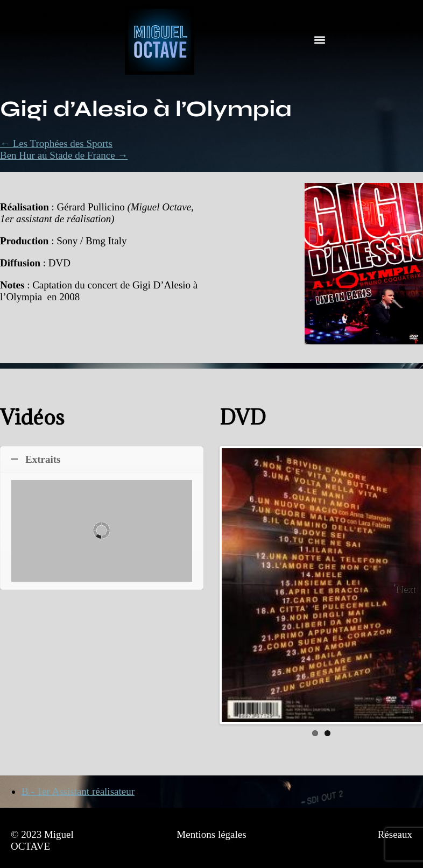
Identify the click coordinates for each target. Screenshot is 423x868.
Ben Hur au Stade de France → (64, 155)
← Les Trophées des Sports (56, 143)
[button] (320, 40)
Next (406, 589)
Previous (238, 585)
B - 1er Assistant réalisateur (78, 791)
